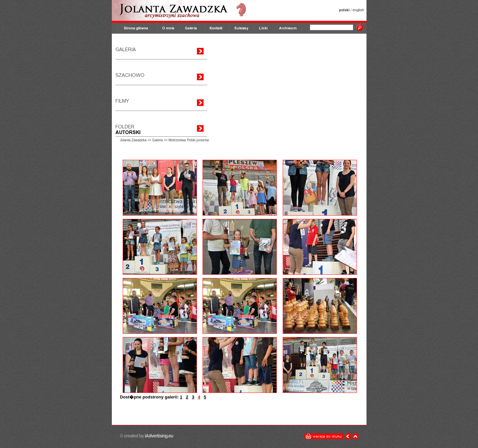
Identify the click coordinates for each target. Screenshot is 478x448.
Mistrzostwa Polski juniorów (189, 140)
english (358, 10)
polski (344, 10)
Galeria (157, 140)
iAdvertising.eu (159, 436)
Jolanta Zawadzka (133, 140)
